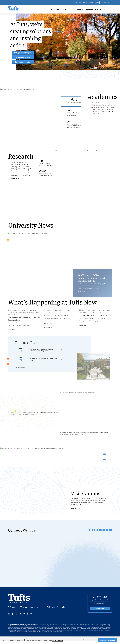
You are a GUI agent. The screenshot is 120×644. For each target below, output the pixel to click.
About (105, 9)
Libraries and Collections (46, 607)
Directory (91, 2)
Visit (76, 2)
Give (97, 2)
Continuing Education (23, 62)
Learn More (100, 608)
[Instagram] (90, 530)
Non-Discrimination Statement (57, 632)
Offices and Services (27, 607)
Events (85, 2)
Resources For (106, 2)
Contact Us (61, 607)
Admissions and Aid (68, 9)
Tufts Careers (13, 607)
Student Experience (93, 9)
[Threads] (107, 530)
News (80, 2)
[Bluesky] (111, 530)
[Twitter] (97, 530)
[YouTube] (104, 530)
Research (81, 9)
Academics (55, 9)
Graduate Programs (23, 57)
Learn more (95, 117)
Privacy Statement (58, 641)
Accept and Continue (107, 640)
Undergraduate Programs (23, 53)
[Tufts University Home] (14, 9)
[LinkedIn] (100, 530)
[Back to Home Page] (19, 598)
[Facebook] (94, 530)
